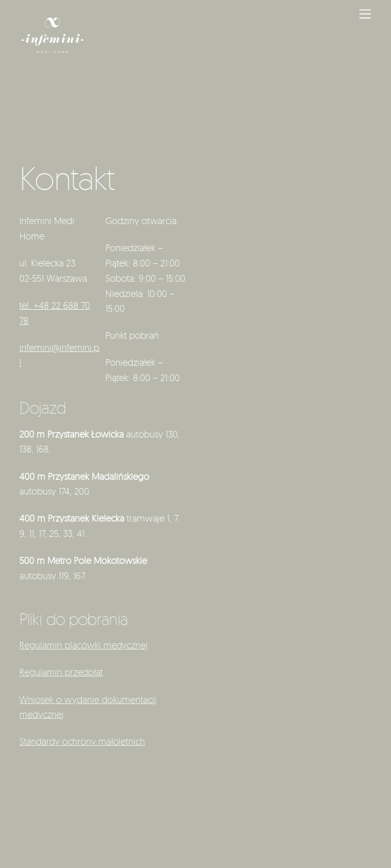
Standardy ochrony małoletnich (82, 741)
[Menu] (365, 13)
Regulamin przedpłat (61, 672)
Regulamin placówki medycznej (83, 645)
